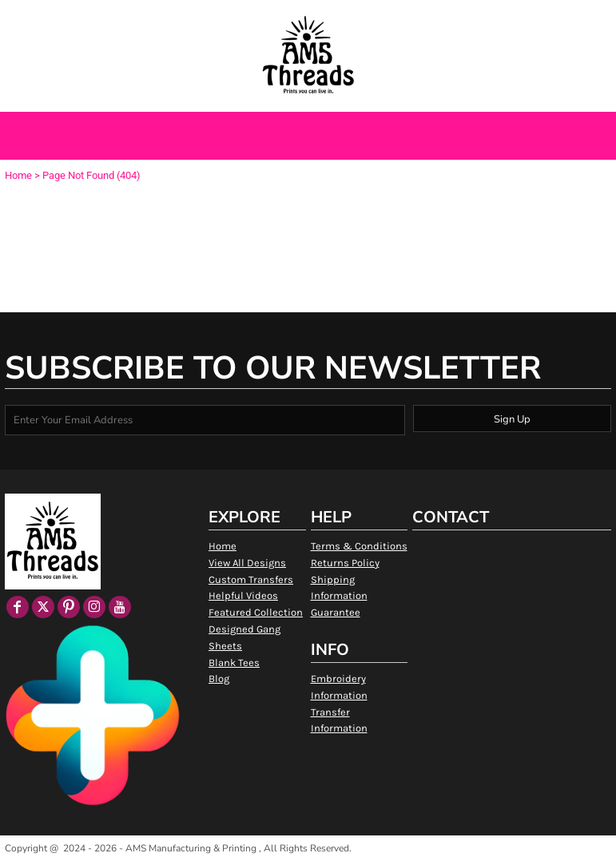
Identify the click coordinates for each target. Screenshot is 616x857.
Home (18, 175)
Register (558, 18)
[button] (87, 19)
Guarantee (336, 612)
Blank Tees (234, 663)
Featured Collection (256, 612)
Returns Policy (345, 563)
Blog (219, 678)
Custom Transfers (251, 579)
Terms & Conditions (359, 546)
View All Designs (247, 563)
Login (509, 18)
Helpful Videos (243, 595)
